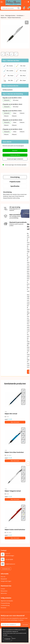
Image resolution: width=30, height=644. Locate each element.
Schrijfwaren (20, 15)
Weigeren (14, 638)
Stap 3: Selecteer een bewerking (13, 94)
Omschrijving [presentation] (15, 177)
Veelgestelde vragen (6, 581)
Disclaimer (3, 608)
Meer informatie (15, 422)
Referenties (4, 593)
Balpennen (4, 18)
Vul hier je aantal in (8, 90)
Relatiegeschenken (10, 15)
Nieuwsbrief (4, 579)
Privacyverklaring (5, 603)
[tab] (15, 177)
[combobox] (8, 8)
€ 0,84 (8, 419)
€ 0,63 (8, 535)
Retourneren (4, 591)
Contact (3, 589)
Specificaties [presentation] (15, 186)
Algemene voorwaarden (7, 601)
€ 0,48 (8, 458)
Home (2, 15)
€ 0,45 (8, 496)
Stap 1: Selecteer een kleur (11, 60)
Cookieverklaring (5, 605)
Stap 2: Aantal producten (10, 86)
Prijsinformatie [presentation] (15, 182)
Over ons (3, 577)
